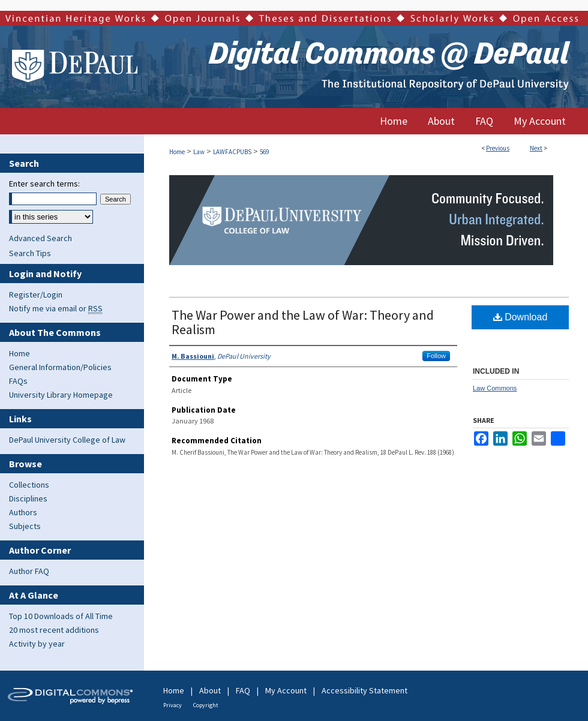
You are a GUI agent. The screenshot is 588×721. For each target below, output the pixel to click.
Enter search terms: (44, 184)
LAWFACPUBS (232, 152)
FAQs (18, 381)
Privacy (172, 705)
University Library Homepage (61, 395)
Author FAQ (29, 571)
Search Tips (30, 253)
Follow (436, 356)
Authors (23, 512)
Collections (29, 485)
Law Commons (495, 388)
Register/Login (36, 295)
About (210, 690)
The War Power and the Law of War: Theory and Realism (303, 322)
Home (177, 152)
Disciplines (28, 498)
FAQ (243, 690)
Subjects (25, 526)
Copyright (206, 705)
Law (199, 152)
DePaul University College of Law (67, 440)
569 (264, 152)
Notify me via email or (56, 308)
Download (520, 317)
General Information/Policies (60, 367)
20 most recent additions (54, 630)
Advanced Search (40, 238)
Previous (498, 148)
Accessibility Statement (364, 690)
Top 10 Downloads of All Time (61, 616)
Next (536, 148)
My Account (286, 690)
